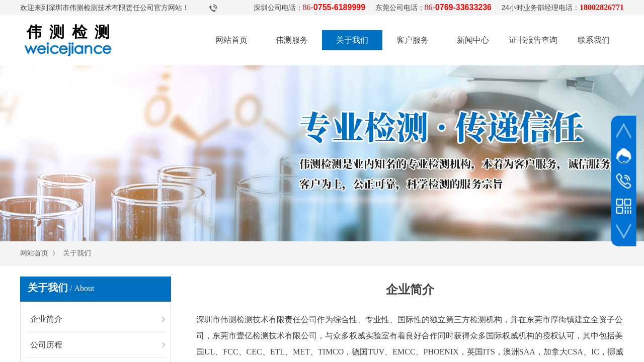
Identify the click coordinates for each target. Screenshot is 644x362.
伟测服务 (292, 40)
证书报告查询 (533, 40)
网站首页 (231, 40)
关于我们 (352, 40)
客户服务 (413, 40)
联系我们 (594, 40)
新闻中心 (473, 40)
